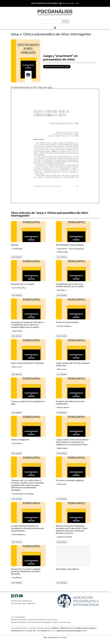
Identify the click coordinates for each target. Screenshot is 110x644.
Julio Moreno (17, 578)
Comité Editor (17, 249)
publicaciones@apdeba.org (21, 601)
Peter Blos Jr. (62, 290)
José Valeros (17, 443)
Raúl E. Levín (17, 367)
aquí (50, 87)
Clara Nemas (62, 249)
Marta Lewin (62, 369)
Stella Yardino (62, 448)
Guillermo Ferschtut (65, 537)
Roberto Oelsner (63, 408)
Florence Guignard (64, 326)
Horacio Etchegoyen (76, 249)
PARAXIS (63, 637)
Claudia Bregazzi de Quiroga (23, 494)
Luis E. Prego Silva (19, 288)
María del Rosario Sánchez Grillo (57, 67)
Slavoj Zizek (62, 484)
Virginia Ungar (63, 252)
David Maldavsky (19, 535)
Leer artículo (17, 257)
